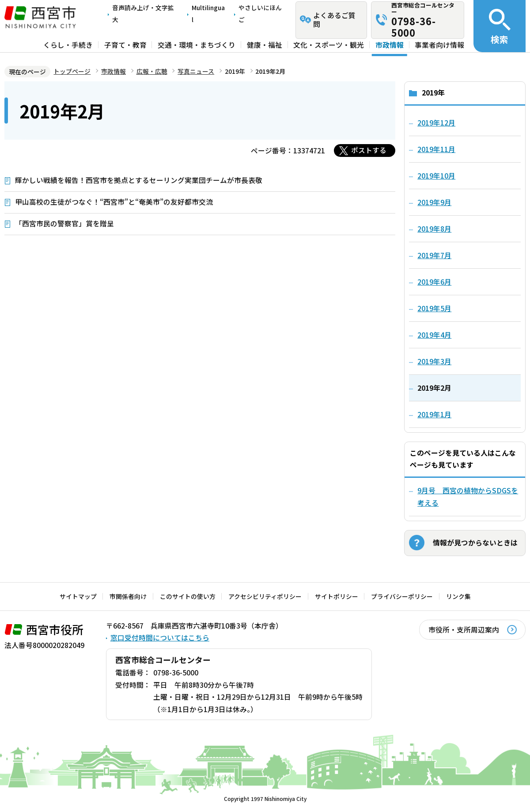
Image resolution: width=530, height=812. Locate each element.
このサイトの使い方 (188, 596)
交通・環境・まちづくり (197, 45)
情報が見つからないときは (475, 543)
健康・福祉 (265, 45)
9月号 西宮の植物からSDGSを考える (468, 497)
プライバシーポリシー (402, 596)
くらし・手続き (68, 45)
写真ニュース (196, 71)
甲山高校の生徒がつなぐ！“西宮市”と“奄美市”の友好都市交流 (114, 202)
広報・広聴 (152, 71)
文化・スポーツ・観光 (329, 45)
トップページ (72, 71)
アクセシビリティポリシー (265, 596)
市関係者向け (128, 596)
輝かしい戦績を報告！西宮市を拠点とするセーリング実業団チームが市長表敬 (139, 180)
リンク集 (458, 596)
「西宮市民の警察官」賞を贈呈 (64, 223)
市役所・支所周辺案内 (464, 630)
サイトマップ (78, 596)
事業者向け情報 (439, 45)
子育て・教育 (125, 45)
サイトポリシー (337, 596)
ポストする (369, 150)
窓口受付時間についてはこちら (160, 638)
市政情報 (390, 45)
